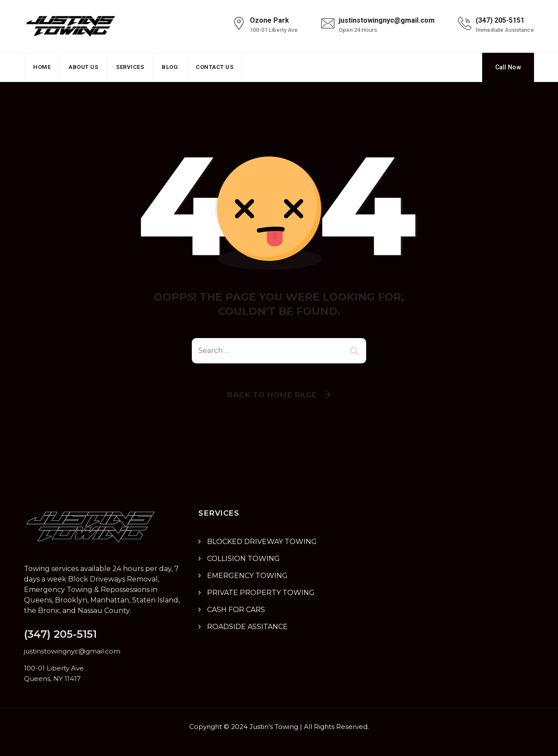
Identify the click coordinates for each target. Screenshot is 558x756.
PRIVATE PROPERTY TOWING (261, 593)
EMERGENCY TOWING (247, 576)
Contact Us (214, 67)
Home (42, 67)
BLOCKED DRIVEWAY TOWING (262, 542)
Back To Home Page (272, 395)
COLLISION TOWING (243, 559)
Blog (170, 67)
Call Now (508, 67)
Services (130, 67)
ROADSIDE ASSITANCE (247, 627)
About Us (83, 67)
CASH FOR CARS (236, 610)
